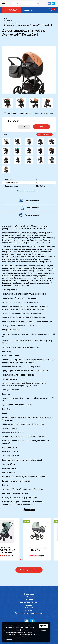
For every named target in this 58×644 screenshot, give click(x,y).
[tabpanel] (37, 539)
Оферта (29, 608)
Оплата (29, 597)
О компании (29, 594)
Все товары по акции (29, 570)
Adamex (36, 113)
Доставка (29, 599)
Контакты (29, 610)
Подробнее (8, 639)
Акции (29, 605)
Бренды (27, 10)
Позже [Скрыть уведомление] (43, 631)
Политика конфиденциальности (29, 613)
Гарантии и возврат (29, 602)
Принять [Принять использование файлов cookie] (43, 626)
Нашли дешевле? (45, 135)
